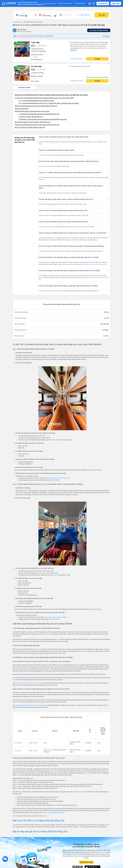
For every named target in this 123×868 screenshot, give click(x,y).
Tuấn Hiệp (57, 575)
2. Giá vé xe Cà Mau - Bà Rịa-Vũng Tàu (30, 117)
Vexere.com (47, 634)
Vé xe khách (16, 22)
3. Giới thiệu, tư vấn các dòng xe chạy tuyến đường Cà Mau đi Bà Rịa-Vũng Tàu (43, 119)
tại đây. (44, 816)
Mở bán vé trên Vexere (65, 3)
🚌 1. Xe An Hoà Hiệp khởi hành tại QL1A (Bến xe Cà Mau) (36, 101)
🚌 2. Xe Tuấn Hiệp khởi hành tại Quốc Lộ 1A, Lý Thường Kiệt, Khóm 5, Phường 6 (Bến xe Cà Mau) (49, 103)
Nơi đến (44, 14)
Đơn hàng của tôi (51, 3)
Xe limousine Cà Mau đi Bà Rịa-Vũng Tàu (94, 264)
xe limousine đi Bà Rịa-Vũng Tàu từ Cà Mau (30, 683)
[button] (74, 137)
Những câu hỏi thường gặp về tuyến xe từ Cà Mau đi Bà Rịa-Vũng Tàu (36, 106)
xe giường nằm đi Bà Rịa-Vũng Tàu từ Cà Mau (31, 705)
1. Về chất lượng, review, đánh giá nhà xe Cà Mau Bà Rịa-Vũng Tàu (39, 114)
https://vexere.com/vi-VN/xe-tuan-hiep (55, 617)
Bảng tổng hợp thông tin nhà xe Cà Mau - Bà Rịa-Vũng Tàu (32, 122)
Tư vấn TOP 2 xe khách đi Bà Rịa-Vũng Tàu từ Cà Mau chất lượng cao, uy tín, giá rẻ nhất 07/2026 (44, 98)
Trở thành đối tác (80, 3)
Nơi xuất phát (22, 14)
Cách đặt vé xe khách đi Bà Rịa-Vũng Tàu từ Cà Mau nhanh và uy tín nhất (37, 125)
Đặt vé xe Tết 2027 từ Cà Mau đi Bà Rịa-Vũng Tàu (30, 127)
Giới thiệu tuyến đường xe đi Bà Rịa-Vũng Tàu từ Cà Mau (32, 111)
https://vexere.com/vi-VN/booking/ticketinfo (52, 813)
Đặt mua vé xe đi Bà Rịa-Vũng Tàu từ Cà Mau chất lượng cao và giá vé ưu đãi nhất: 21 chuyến (51, 95)
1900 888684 (56, 480)
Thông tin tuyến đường (22, 109)
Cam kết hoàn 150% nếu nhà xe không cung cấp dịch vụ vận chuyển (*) (30, 3)
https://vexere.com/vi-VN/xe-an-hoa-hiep (58, 478)
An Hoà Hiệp (57, 440)
